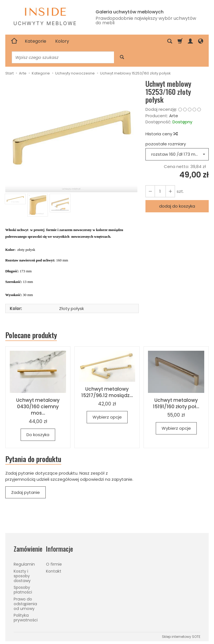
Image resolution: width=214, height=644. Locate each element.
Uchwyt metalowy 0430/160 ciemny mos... (38, 407)
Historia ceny (161, 134)
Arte (174, 116)
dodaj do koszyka (177, 206)
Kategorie (36, 41)
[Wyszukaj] (122, 57)
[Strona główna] (14, 41)
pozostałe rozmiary (166, 144)
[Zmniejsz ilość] (170, 191)
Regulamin (24, 564)
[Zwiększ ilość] (150, 191)
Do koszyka (38, 435)
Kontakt (54, 571)
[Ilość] (160, 191)
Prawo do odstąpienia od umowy (25, 604)
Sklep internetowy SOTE (181, 637)
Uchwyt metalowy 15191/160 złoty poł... (176, 403)
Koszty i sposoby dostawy (22, 576)
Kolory (62, 41)
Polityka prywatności (26, 618)
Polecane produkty (31, 335)
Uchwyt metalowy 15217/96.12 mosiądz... (107, 392)
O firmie (54, 564)
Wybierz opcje (107, 417)
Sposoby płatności (23, 590)
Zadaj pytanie (25, 492)
